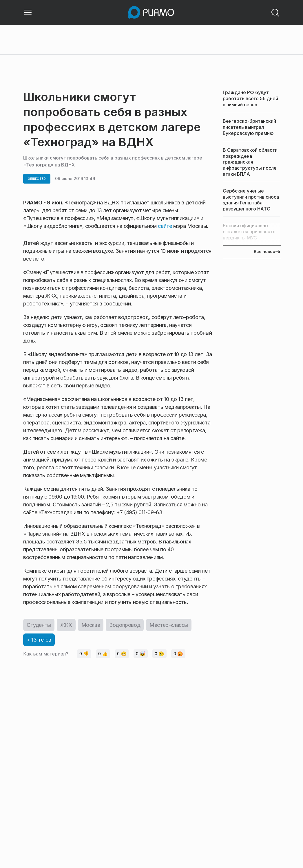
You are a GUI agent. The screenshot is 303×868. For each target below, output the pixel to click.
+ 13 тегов (39, 640)
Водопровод (125, 625)
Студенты (39, 625)
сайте (165, 226)
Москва (91, 625)
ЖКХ (66, 625)
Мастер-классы (169, 625)
